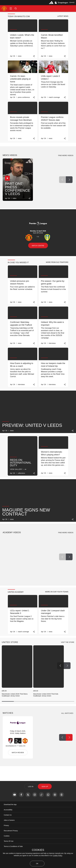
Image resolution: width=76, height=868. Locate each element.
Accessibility (8, 810)
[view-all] (68, 642)
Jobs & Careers (9, 820)
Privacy (6, 825)
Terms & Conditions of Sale (13, 846)
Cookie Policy (57, 856)
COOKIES (38, 850)
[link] (34, 56)
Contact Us (8, 815)
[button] (11, 8)
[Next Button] (69, 180)
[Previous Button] (62, 180)
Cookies (7, 836)
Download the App (10, 804)
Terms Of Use (9, 841)
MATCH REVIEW (18, 753)
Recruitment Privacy (11, 831)
